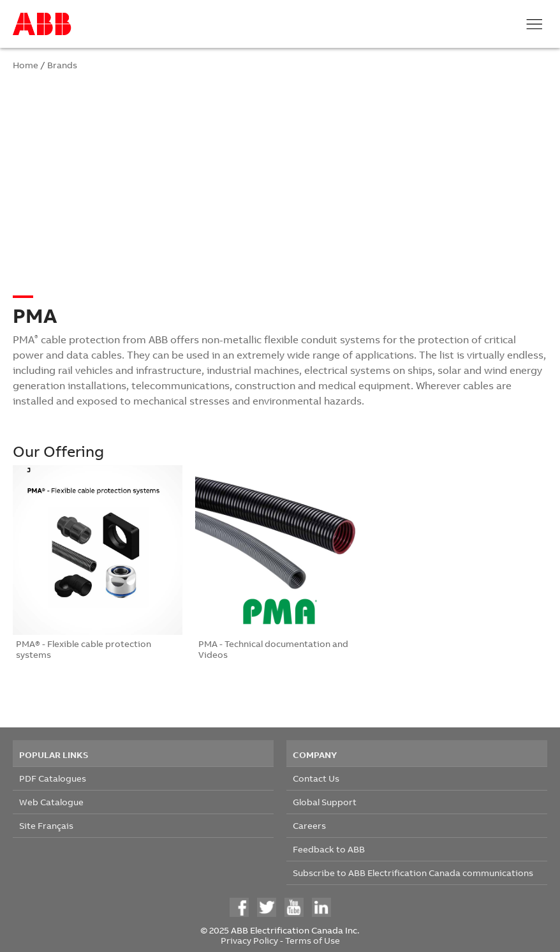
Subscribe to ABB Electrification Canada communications (413, 873)
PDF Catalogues (53, 778)
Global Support (325, 802)
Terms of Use (313, 940)
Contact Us (316, 778)
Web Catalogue (51, 802)
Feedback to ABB (329, 849)
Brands (62, 65)
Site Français (46, 825)
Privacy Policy (249, 940)
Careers (309, 825)
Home (26, 65)
